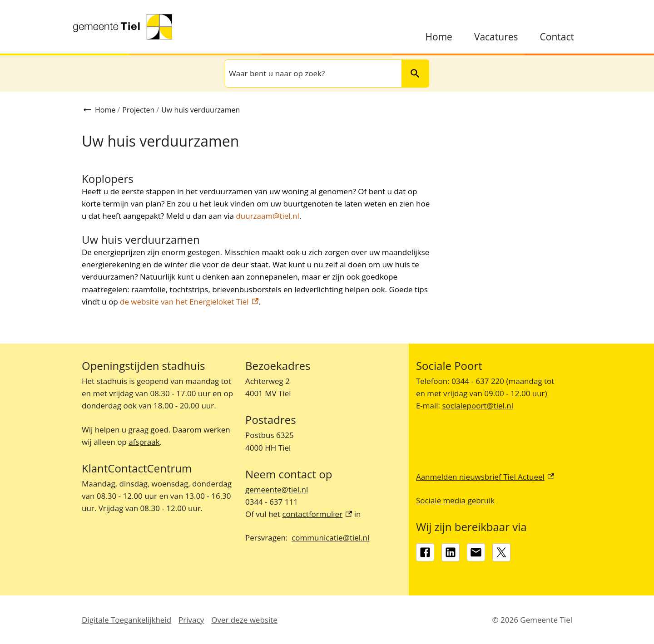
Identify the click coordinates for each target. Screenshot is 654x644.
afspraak (144, 442)
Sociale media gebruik (455, 500)
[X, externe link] (501, 552)
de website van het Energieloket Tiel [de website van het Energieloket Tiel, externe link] (189, 302)
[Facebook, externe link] (425, 552)
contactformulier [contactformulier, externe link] (317, 514)
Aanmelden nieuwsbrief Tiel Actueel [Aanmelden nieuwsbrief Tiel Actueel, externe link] (485, 477)
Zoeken (411, 73)
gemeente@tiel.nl (277, 489)
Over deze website (244, 620)
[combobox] (312, 74)
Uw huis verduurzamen (201, 110)
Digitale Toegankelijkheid (126, 620)
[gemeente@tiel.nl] (476, 552)
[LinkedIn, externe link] (451, 552)
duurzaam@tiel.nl (267, 216)
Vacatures (496, 37)
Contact (557, 37)
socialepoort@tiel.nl (478, 406)
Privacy (191, 620)
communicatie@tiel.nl (330, 538)
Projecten (138, 110)
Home (439, 37)
